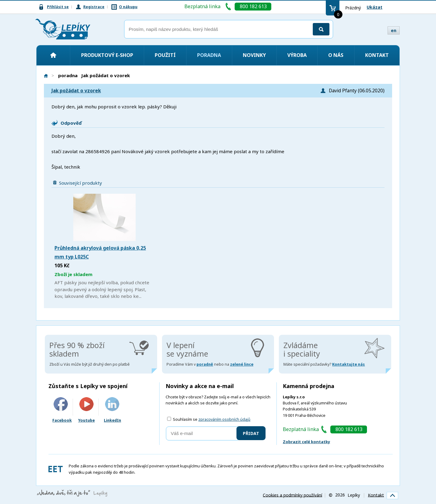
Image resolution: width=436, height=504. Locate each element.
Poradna (209, 55)
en (394, 30)
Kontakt (377, 55)
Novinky (254, 55)
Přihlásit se (58, 7)
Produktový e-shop (107, 55)
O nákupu (128, 7)
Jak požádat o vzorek (76, 91)
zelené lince (242, 364)
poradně (205, 364)
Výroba (297, 55)
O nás (336, 55)
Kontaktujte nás (348, 364)
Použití (165, 55)
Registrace (94, 7)
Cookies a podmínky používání (292, 495)
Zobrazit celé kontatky (306, 442)
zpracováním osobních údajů (224, 419)
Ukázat (375, 7)
